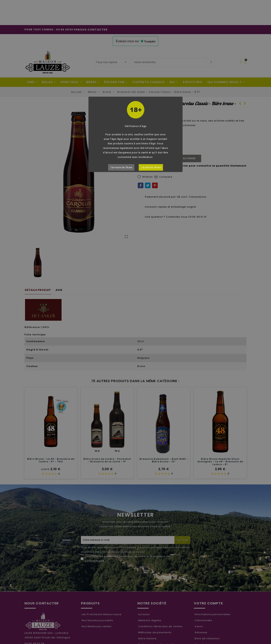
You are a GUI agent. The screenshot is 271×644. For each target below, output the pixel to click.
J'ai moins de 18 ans (121, 167)
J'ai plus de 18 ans (151, 167)
